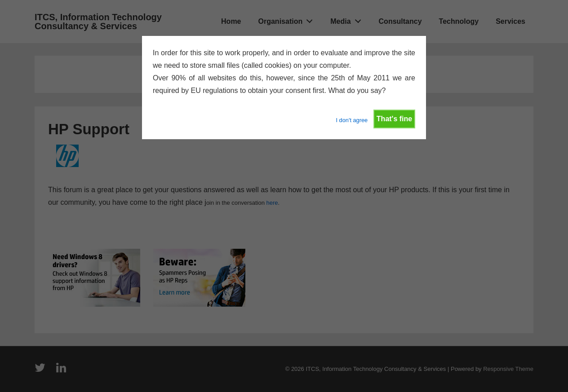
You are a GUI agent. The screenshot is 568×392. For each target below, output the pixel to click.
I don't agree (352, 120)
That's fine (394, 119)
